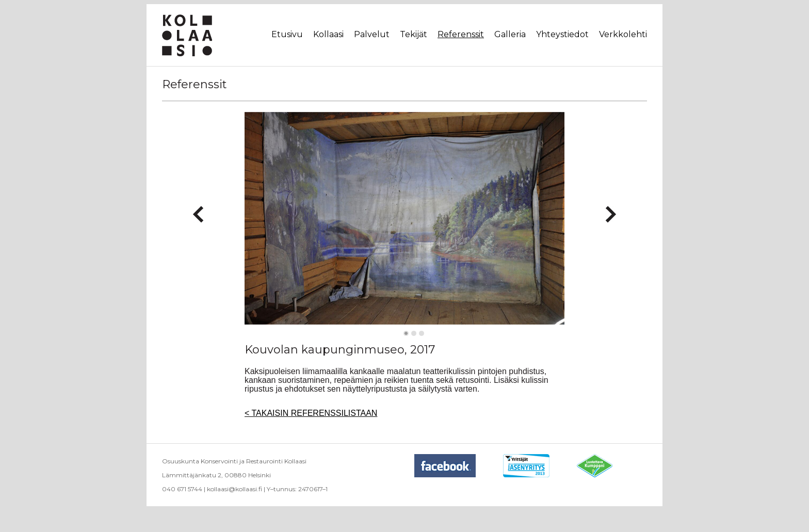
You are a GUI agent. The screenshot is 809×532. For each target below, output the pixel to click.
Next (611, 210)
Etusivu (287, 34)
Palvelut (372, 34)
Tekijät (414, 34)
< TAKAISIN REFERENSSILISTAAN (311, 413)
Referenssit (461, 34)
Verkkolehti (623, 34)
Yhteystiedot (562, 34)
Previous (198, 210)
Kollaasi (328, 34)
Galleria (510, 34)
